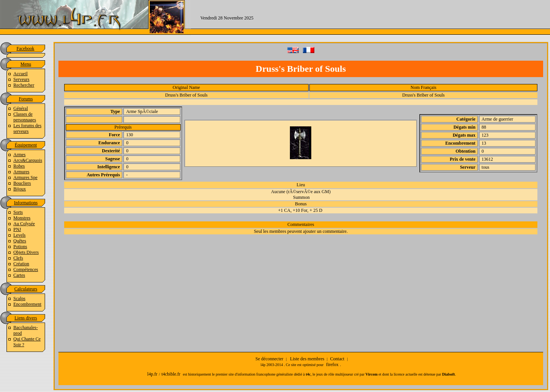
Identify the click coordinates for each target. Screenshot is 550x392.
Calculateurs (26, 289)
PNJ (17, 229)
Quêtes (20, 241)
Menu (26, 64)
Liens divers (26, 318)
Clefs (18, 258)
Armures (21, 172)
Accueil (20, 74)
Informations (26, 203)
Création (21, 264)
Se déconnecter (269, 359)
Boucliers (22, 183)
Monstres (22, 218)
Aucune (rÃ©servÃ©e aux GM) (301, 192)
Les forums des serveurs (27, 128)
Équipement (26, 145)
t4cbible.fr (171, 374)
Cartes (19, 275)
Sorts (18, 212)
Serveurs (21, 79)
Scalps (19, 298)
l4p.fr (152, 374)
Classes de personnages (25, 117)
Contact (337, 359)
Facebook (25, 48)
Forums (26, 99)
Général (21, 108)
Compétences (26, 269)
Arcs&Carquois (28, 160)
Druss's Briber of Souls (186, 95)
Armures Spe (25, 177)
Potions (20, 247)
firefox (332, 365)
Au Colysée (24, 224)
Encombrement (27, 304)
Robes (19, 166)
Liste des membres (307, 359)
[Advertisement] (406, 17)
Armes (19, 155)
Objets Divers (26, 252)
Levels (19, 235)
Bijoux (20, 189)
